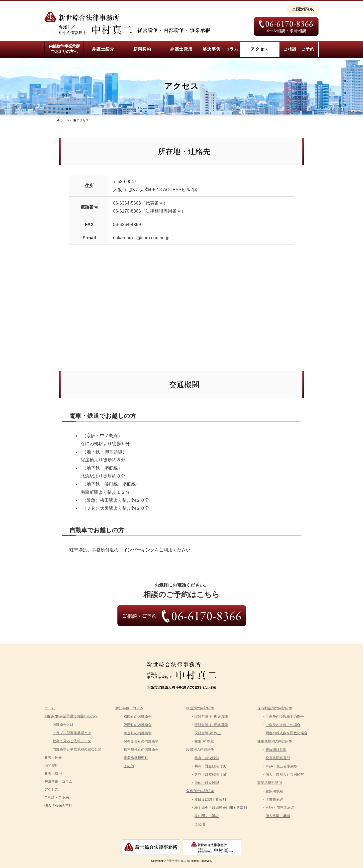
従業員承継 (274, 799)
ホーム (50, 708)
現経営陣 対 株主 (208, 733)
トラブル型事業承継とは (72, 733)
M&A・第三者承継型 (281, 766)
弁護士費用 (181, 49)
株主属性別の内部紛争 (141, 749)
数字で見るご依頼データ (72, 741)
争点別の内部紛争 (138, 733)
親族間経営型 (276, 750)
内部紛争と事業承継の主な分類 (77, 749)
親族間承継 (274, 791)
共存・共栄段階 (207, 758)
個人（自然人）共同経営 (285, 774)
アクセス (260, 49)
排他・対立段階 (207, 783)
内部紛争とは (63, 725)
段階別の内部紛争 (138, 725)
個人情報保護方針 (58, 805)
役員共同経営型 (278, 758)
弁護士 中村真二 (176, 861)
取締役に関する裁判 (210, 799)
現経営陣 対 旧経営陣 (211, 725)
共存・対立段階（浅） (212, 766)
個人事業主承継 (278, 816)
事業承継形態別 (136, 758)
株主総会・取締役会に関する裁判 (221, 808)
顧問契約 (142, 49)
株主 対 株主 (204, 741)
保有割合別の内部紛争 (141, 741)
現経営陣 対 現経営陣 (211, 717)
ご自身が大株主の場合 (283, 725)
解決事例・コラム (221, 49)
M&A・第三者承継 (280, 808)
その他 (129, 766)
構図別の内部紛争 (138, 717)
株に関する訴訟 (207, 816)
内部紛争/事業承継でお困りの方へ (64, 49)
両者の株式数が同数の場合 (286, 733)
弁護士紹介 (103, 49)
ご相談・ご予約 (299, 49)
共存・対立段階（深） (212, 774)
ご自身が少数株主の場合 (285, 717)
